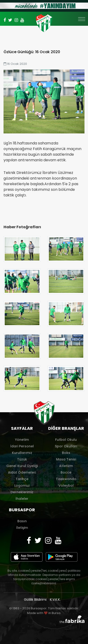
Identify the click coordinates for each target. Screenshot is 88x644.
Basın (22, 521)
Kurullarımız (22, 453)
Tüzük (22, 459)
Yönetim (22, 440)
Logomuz (22, 486)
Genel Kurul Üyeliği (22, 466)
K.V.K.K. (55, 600)
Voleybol (66, 486)
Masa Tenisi (66, 459)
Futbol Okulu (66, 440)
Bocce (66, 472)
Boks (66, 453)
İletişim (22, 528)
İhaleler (22, 499)
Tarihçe (22, 479)
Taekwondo (66, 479)
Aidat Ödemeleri (22, 472)
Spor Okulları (66, 446)
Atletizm (66, 466)
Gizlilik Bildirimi (35, 600)
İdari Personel (22, 446)
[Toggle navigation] (82, 21)
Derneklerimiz (22, 492)
